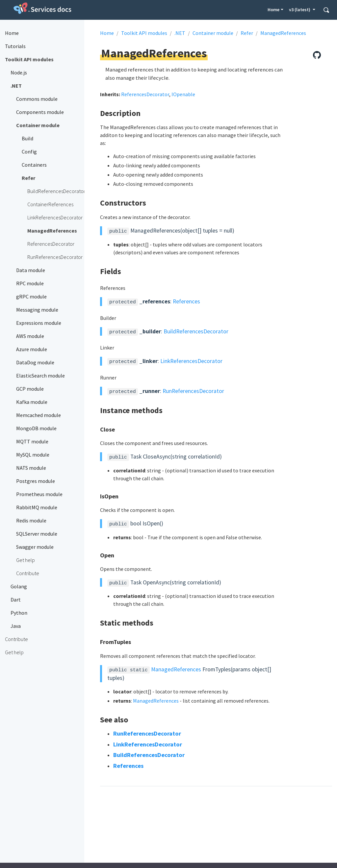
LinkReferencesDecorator (191, 361)
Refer (247, 33)
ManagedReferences (283, 33)
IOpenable (183, 94)
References (186, 301)
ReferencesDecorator (145, 94)
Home (273, 10)
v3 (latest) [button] (300, 10)
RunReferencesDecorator (193, 391)
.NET (180, 33)
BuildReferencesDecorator (196, 331)
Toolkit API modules (144, 33)
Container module (213, 33)
